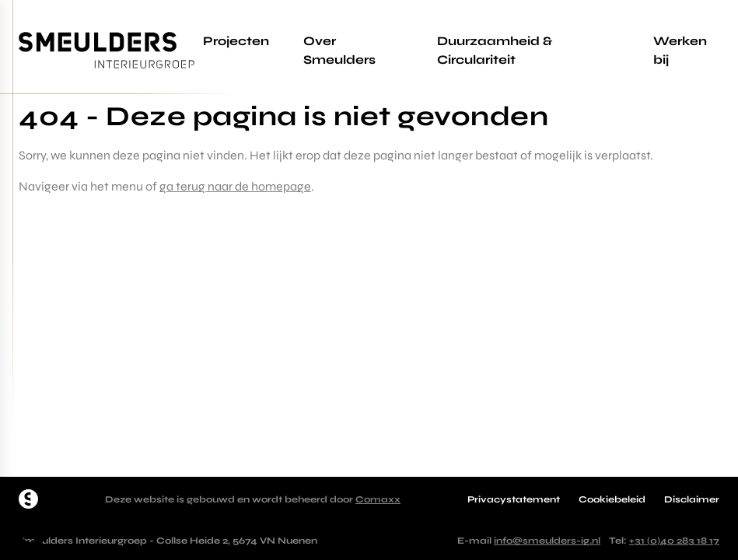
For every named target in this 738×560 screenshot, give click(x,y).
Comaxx (378, 499)
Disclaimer (692, 499)
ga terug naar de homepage (235, 186)
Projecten (236, 41)
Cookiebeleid (612, 499)
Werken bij (680, 50)
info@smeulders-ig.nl (547, 541)
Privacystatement (514, 499)
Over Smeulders (339, 50)
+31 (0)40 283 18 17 (674, 541)
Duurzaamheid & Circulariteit (495, 50)
